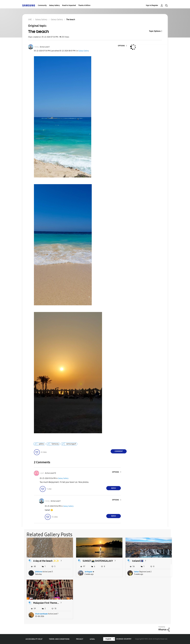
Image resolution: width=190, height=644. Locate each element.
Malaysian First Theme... (46, 603)
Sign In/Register (152, 5)
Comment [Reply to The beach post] (119, 451)
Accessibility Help (34, 639)
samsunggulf (71, 444)
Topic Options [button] (155, 31)
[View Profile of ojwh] (42, 473)
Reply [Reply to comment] (114, 488)
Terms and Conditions (59, 639)
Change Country (124, 639)
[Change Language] (109, 639)
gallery (41, 444)
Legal (92, 639)
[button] (123, 46)
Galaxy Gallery (54, 5)
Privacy (80, 639)
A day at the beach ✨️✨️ (46, 561)
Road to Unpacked (69, 5)
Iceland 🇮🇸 (138, 561)
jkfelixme (39, 572)
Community (42, 5)
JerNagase (88, 572)
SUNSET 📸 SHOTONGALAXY (98, 561)
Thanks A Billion (84, 5)
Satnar (137, 572)
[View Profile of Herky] (37, 47)
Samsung (55, 444)
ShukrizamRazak (41, 614)
